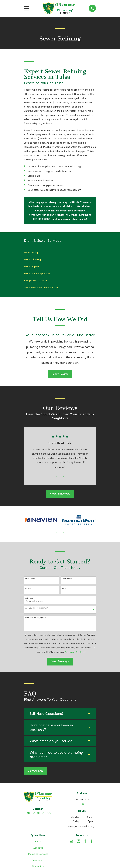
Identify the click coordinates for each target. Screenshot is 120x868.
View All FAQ (35, 771)
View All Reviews (60, 494)
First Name (30, 579)
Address (29, 598)
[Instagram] (79, 841)
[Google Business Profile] (72, 841)
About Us (38, 848)
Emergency (38, 860)
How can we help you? (36, 618)
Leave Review (60, 374)
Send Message (60, 661)
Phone (28, 588)
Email (65, 588)
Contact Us (38, 866)
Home (38, 842)
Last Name (67, 579)
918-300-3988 (38, 813)
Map (82, 804)
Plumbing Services (38, 854)
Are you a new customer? (37, 608)
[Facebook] (85, 841)
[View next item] (63, 477)
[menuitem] (60, 253)
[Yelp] (92, 841)
